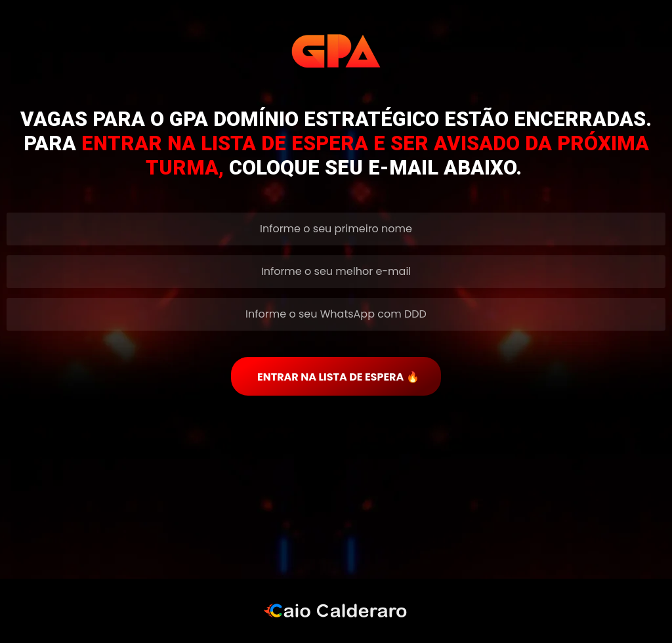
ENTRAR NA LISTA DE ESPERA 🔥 (338, 377)
